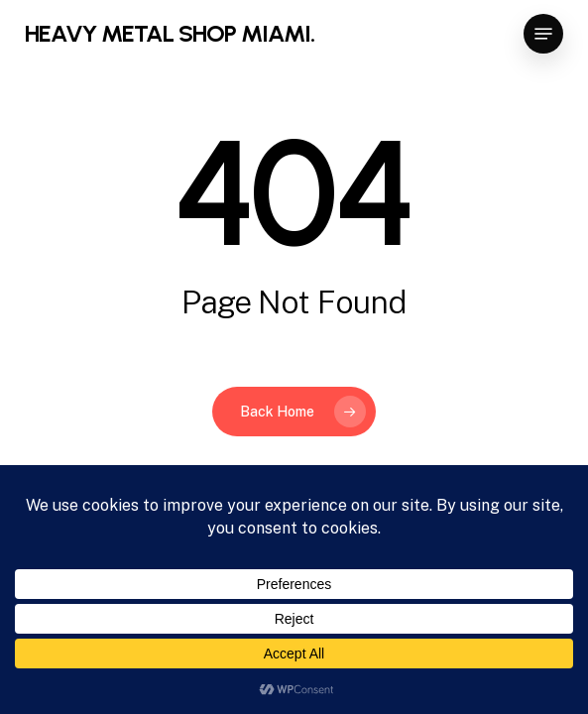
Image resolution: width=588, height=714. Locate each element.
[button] (543, 34)
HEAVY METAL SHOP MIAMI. (170, 34)
